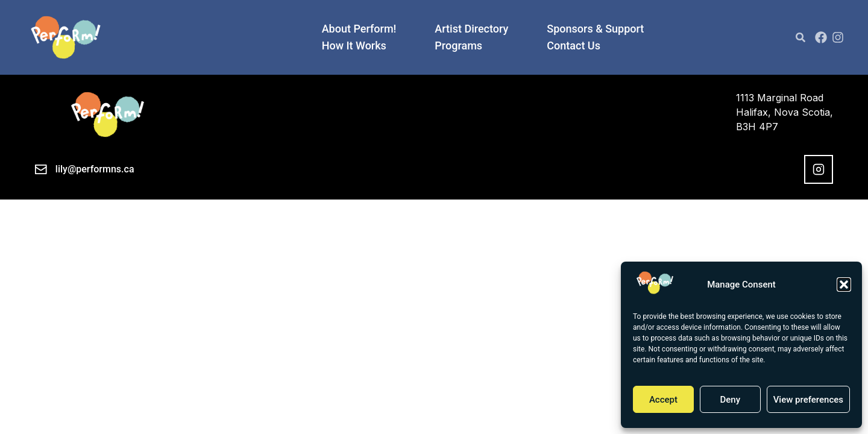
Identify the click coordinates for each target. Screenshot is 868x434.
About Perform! (359, 29)
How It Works (354, 46)
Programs (458, 46)
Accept (663, 400)
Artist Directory (471, 29)
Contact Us (574, 46)
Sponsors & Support (595, 29)
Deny (730, 400)
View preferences (808, 400)
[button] (844, 285)
